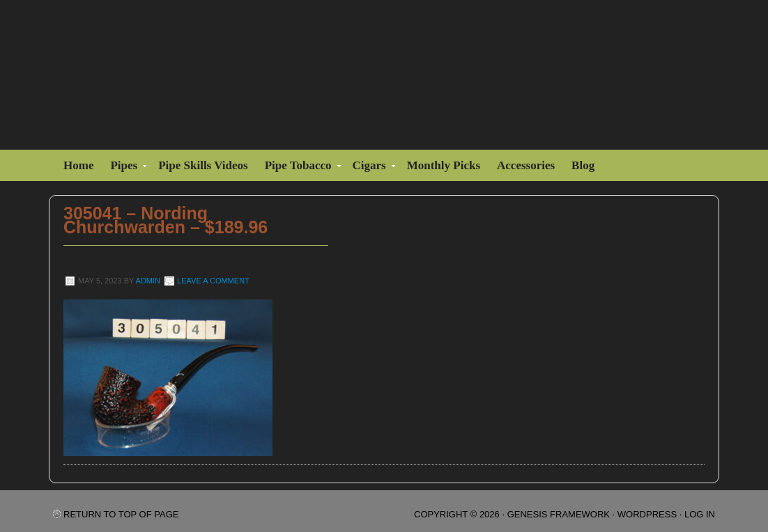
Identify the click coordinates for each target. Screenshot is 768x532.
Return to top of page (121, 514)
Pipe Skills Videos (203, 165)
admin (148, 281)
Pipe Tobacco (300, 167)
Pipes (125, 167)
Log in (700, 514)
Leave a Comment (213, 281)
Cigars (371, 167)
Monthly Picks (444, 165)
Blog (583, 165)
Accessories (526, 165)
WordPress (647, 514)
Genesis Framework (559, 514)
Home (78, 165)
